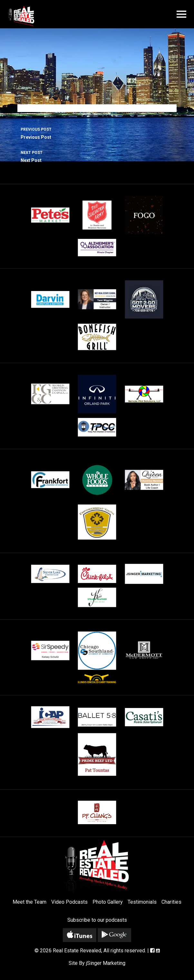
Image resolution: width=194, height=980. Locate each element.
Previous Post (97, 133)
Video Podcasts (69, 902)
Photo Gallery (108, 902)
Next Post (97, 156)
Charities (171, 902)
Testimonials (142, 902)
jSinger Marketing (106, 963)
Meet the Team (29, 902)
